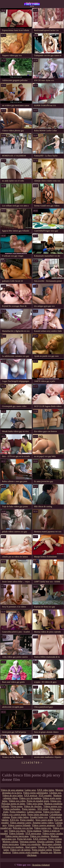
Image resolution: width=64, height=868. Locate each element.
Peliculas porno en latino (13, 804)
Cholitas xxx (55, 793)
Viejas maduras (34, 831)
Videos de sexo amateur (12, 790)
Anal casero (31, 847)
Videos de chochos (33, 806)
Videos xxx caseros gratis (14, 815)
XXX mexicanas (33, 833)
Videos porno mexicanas (17, 836)
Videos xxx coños (17, 801)
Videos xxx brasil (52, 812)
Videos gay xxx (32, 4)
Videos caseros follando (19, 825)
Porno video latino (20, 817)
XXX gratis (43, 809)
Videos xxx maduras (40, 836)
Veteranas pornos (28, 842)
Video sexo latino (35, 804)
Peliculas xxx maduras (13, 847)
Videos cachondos (12, 809)
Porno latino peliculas (38, 815)
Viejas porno (16, 806)
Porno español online (42, 850)
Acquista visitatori (41, 865)
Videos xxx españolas (30, 844)
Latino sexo (30, 790)
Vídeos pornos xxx (53, 806)
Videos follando (16, 833)
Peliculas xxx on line (23, 828)
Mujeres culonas (10, 842)
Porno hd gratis (24, 839)
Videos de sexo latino (13, 796)
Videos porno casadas (53, 833)
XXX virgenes (40, 839)
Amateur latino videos (43, 823)
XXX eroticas (31, 796)
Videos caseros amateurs (44, 825)
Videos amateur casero (21, 823)
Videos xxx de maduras (30, 798)
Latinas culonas (34, 812)
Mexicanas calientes (51, 844)
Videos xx (42, 847)
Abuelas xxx (46, 852)
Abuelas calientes (45, 842)
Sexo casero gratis (44, 820)
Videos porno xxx (43, 828)
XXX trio (14, 820)
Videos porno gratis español (26, 852)
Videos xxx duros (17, 831)
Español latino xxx (39, 817)
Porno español (27, 820)
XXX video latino (46, 790)
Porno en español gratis (38, 801)
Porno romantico (18, 812)
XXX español (45, 796)
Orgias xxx (56, 801)
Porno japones (29, 809)
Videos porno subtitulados (35, 793)
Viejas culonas (55, 839)
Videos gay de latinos (20, 850)
